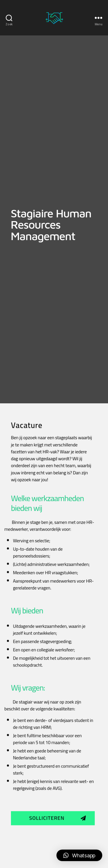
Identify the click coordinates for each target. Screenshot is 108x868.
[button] (53, 852)
